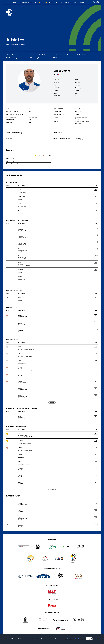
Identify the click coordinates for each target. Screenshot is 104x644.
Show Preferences (80, 639)
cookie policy (69, 639)
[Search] (94, 2)
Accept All (89, 639)
